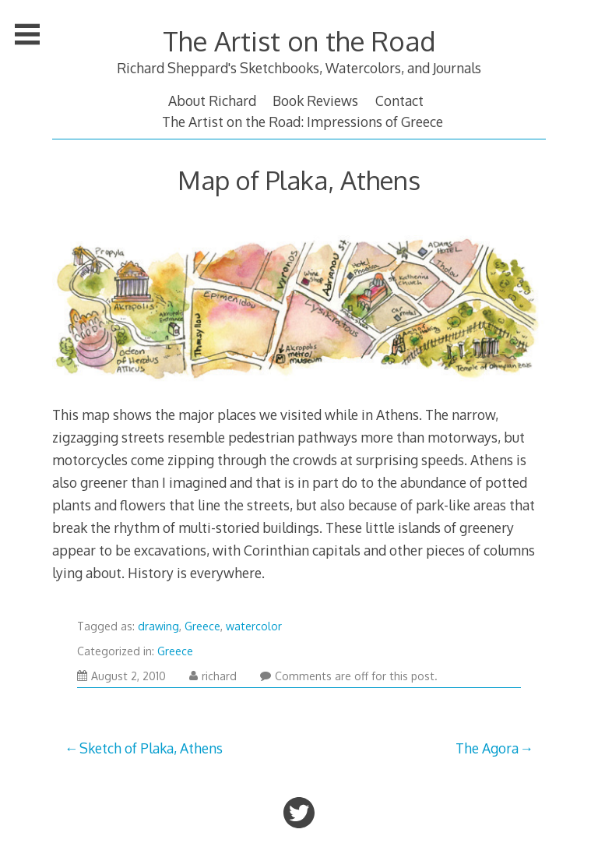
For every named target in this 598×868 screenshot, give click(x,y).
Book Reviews (315, 101)
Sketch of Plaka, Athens (151, 748)
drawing (158, 626)
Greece (202, 626)
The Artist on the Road (299, 41)
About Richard (212, 101)
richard (213, 676)
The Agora (487, 748)
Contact (399, 101)
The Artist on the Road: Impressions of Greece (303, 122)
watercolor (254, 626)
